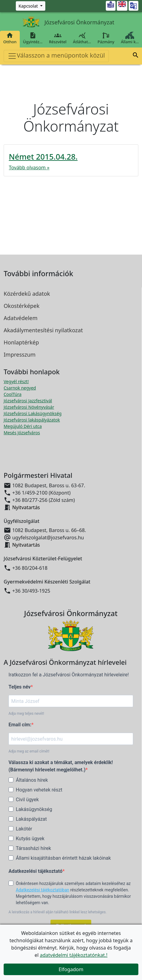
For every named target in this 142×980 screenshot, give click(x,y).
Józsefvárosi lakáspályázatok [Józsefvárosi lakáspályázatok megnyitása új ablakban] (32, 420)
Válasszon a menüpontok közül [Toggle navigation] (56, 56)
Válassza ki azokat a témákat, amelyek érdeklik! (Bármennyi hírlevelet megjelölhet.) (61, 766)
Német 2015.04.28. (43, 157)
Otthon (10, 38)
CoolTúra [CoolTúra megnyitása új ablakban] (13, 394)
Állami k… (130, 38)
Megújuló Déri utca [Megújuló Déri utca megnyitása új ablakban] (23, 426)
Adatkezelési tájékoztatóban (43, 890)
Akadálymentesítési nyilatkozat (43, 330)
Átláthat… (82, 38)
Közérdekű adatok (27, 294)
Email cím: (20, 725)
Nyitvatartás (26, 507)
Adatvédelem (21, 318)
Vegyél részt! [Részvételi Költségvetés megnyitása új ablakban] (16, 381)
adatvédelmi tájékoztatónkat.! (74, 955)
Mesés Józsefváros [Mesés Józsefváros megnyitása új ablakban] (22, 433)
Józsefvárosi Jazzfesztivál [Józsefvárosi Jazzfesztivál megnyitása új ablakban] (28, 401)
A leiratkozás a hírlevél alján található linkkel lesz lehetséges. (58, 912)
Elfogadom (71, 969)
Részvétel (58, 38)
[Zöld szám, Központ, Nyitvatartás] (31, 6)
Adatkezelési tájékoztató (35, 871)
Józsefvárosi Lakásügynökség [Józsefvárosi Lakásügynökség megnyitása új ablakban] (33, 413)
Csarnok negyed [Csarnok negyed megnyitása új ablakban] (20, 388)
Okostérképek (22, 306)
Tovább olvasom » (29, 167)
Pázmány (106, 38)
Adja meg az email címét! (29, 751)
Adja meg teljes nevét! (26, 714)
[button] (136, 55)
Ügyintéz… (33, 38)
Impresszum (20, 354)
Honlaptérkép (21, 342)
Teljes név (20, 687)
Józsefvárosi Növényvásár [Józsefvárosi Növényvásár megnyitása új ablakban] (29, 407)
